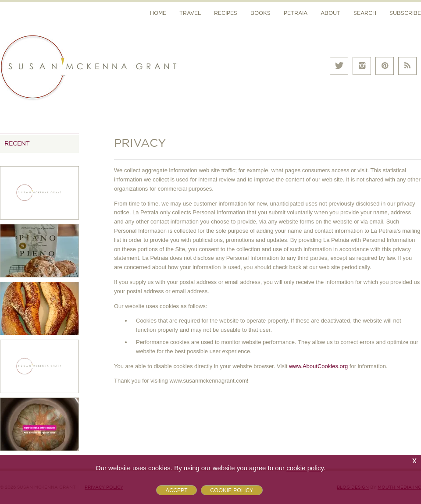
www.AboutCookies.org (318, 366)
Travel (190, 13)
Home (158, 13)
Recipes (226, 13)
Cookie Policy (232, 490)
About (330, 13)
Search (365, 13)
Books (260, 13)
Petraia (296, 13)
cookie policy (305, 468)
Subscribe (405, 13)
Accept (177, 490)
